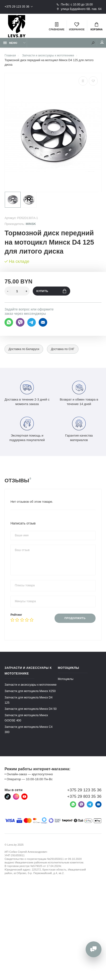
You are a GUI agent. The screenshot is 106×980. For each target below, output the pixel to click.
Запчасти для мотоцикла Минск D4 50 (31, 709)
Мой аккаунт (102, 42)
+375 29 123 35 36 (17, 7)
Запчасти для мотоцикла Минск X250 (30, 691)
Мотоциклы (66, 679)
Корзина (97, 27)
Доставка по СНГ (63, 349)
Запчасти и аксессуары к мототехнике (30, 685)
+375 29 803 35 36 (84, 796)
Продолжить (75, 618)
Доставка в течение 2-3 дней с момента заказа (27, 392)
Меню (10, 43)
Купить (51, 291)
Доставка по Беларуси (24, 349)
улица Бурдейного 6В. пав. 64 (79, 9)
